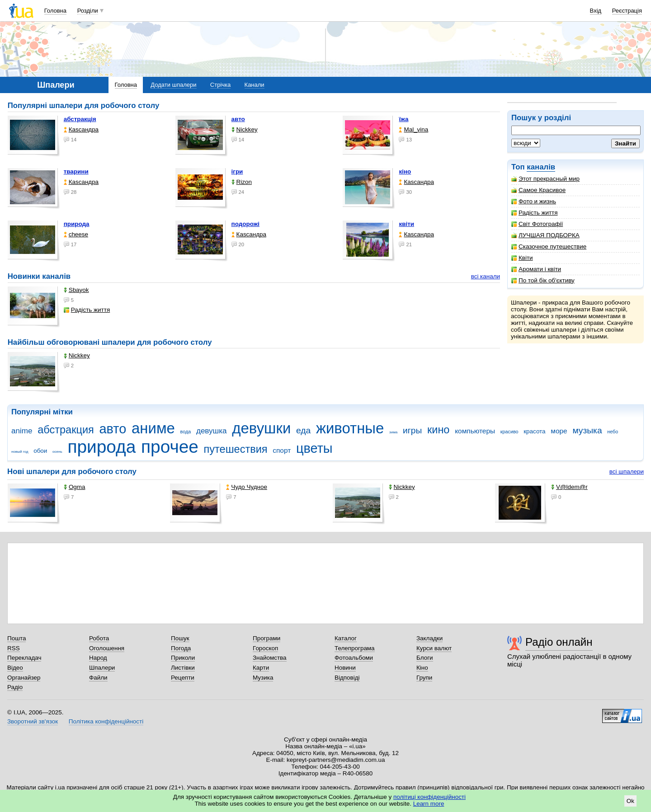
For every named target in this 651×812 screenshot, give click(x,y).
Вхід (596, 11)
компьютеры (475, 431)
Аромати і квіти (536, 269)
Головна (55, 11)
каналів (541, 167)
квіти (406, 224)
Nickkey (245, 129)
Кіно (422, 668)
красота (534, 431)
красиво (509, 432)
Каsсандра (81, 129)
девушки (261, 428)
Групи (424, 678)
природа (77, 224)
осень (57, 452)
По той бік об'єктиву (543, 280)
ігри (237, 171)
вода (186, 432)
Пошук (180, 638)
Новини (345, 668)
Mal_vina (413, 129)
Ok (630, 801)
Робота (99, 638)
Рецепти (183, 678)
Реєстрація (627, 11)
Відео (15, 668)
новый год (20, 452)
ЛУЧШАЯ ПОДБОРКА (545, 235)
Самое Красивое (538, 190)
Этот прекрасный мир (545, 179)
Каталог (346, 638)
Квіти (522, 258)
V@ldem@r (569, 487)
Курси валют (434, 648)
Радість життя (535, 213)
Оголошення (107, 648)
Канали (255, 85)
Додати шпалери (173, 85)
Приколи (183, 658)
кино (439, 430)
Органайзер (24, 678)
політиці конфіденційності (429, 797)
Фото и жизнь (534, 201)
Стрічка (220, 85)
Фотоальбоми (354, 658)
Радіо (15, 687)
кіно (405, 171)
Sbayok (76, 290)
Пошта (17, 638)
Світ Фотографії (537, 224)
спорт (282, 450)
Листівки (183, 668)
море (559, 431)
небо (613, 432)
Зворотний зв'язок (33, 721)
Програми (267, 638)
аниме (153, 428)
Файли (98, 678)
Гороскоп (265, 648)
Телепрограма (355, 648)
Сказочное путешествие (549, 246)
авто (238, 119)
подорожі (245, 224)
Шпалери (102, 668)
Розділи (88, 11)
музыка (587, 430)
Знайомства (270, 658)
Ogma (75, 487)
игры (412, 430)
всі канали (486, 276)
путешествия (236, 449)
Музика (263, 678)
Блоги (425, 658)
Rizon (242, 182)
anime (22, 431)
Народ (98, 658)
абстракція (80, 119)
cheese (76, 234)
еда (303, 430)
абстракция (66, 430)
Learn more (429, 804)
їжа (403, 119)
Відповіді (347, 678)
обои (40, 451)
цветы (314, 448)
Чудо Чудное (247, 487)
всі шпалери (627, 472)
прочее (170, 447)
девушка (212, 431)
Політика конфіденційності (106, 721)
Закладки (429, 638)
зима (393, 432)
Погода (181, 648)
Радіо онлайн (559, 642)
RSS (14, 648)
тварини (76, 171)
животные (350, 428)
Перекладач (24, 658)
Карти (261, 668)
